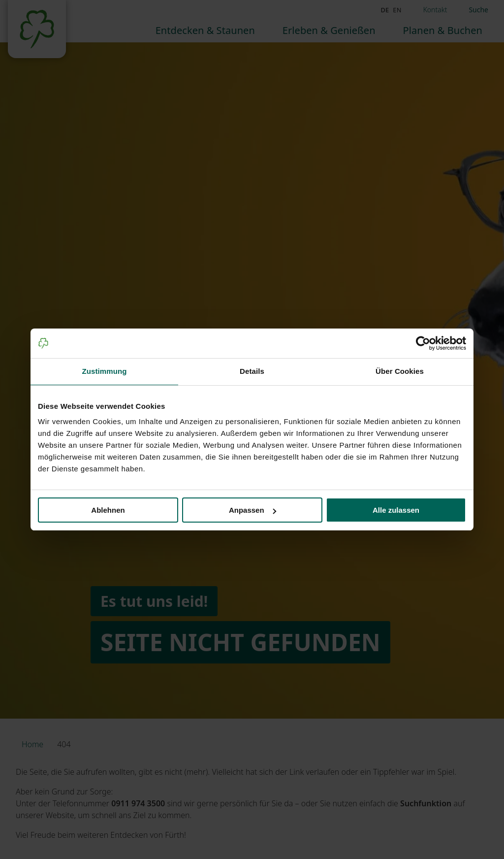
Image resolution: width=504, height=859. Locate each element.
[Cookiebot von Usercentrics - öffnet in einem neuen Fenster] (423, 343)
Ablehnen (108, 510)
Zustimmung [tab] (105, 371)
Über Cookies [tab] (400, 371)
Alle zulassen (396, 510)
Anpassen (252, 510)
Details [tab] (252, 371)
